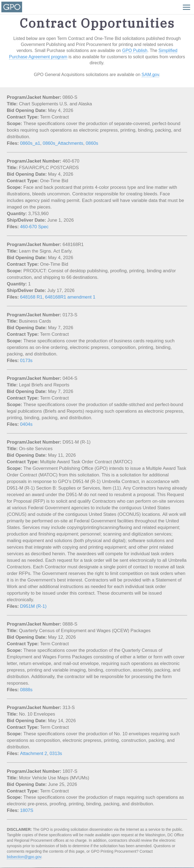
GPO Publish (135, 50)
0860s (92, 143)
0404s (26, 424)
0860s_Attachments (63, 143)
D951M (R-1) (33, 606)
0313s (56, 753)
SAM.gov (150, 75)
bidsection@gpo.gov (24, 857)
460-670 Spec (35, 227)
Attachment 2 (34, 753)
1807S (27, 810)
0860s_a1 (30, 143)
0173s (26, 361)
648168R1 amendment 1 (70, 297)
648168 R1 (31, 297)
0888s (26, 690)
